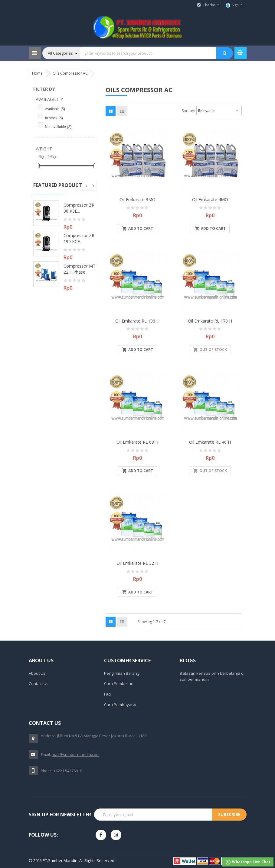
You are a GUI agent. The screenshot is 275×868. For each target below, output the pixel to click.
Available (55, 109)
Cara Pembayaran (121, 705)
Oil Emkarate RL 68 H (137, 442)
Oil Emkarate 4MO (210, 199)
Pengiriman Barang (122, 673)
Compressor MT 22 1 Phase (80, 269)
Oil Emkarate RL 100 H (137, 321)
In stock (54, 118)
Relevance (219, 110)
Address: (49, 736)
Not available (58, 127)
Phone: (47, 771)
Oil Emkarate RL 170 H (210, 321)
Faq (107, 694)
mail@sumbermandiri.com (76, 754)
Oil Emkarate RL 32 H (137, 563)
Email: (46, 755)
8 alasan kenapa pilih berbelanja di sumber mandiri (212, 676)
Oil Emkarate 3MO (137, 199)
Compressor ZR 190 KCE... (79, 238)
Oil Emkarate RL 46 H (210, 442)
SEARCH (225, 53)
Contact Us (39, 683)
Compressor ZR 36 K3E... (79, 208)
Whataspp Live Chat (248, 862)
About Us (37, 673)
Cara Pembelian (119, 683)
